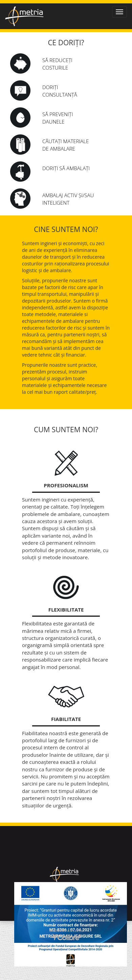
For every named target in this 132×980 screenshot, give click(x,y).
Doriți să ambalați (66, 168)
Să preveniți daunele (58, 118)
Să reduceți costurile (57, 64)
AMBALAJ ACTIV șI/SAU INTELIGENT (68, 199)
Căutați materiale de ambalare (65, 145)
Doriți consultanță (60, 91)
